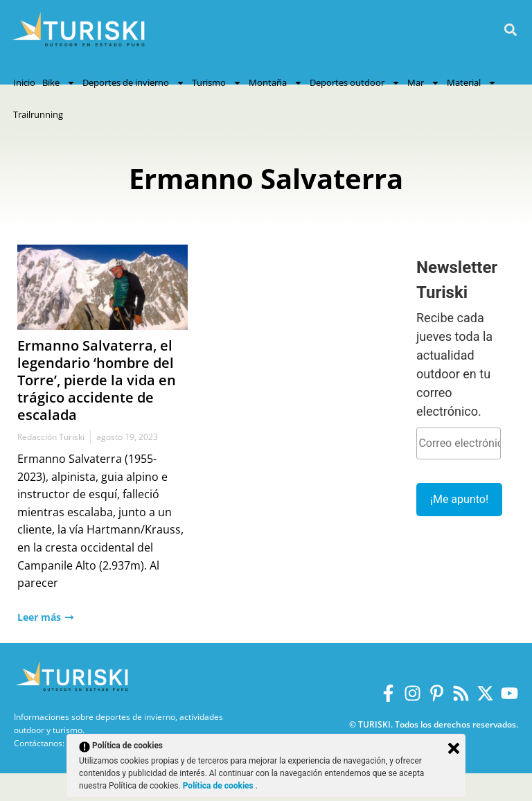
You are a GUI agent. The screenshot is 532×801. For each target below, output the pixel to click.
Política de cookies (219, 786)
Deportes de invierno (134, 83)
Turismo (217, 83)
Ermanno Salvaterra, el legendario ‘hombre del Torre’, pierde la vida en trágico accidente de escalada (97, 380)
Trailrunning (38, 114)
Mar (424, 83)
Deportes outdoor (355, 83)
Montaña (276, 83)
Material (472, 83)
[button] (510, 30)
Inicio (24, 82)
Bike (59, 83)
